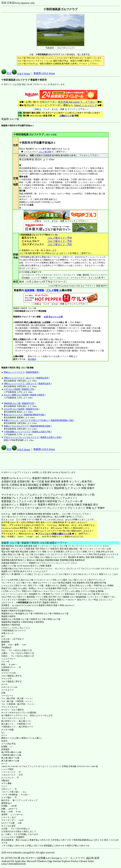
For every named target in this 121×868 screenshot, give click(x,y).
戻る (6, 73)
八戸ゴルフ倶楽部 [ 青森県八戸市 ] (20, 389)
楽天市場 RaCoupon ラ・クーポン (76, 102)
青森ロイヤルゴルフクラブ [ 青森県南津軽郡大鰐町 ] (28, 426)
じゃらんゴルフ (40, 571)
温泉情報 (29, 290)
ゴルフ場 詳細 (45, 152)
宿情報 (40, 290)
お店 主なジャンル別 (53, 317)
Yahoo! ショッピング (85, 105)
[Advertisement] (60, 461)
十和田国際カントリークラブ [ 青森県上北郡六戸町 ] (28, 432)
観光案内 (32, 359)
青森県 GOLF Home (44, 73)
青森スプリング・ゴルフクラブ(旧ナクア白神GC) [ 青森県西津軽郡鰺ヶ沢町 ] (39, 420)
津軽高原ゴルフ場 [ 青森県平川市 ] (20, 403)
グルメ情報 (52, 290)
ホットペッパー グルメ (67, 563)
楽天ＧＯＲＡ (26, 571)
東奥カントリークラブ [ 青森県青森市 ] (22, 372)
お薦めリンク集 (67, 116)
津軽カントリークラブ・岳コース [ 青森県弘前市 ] (27, 378)
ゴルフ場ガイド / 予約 (60, 238)
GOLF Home (21, 74)
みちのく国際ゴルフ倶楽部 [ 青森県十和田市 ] (25, 395)
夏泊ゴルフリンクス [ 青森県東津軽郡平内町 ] (25, 415)
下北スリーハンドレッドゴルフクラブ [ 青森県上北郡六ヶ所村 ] (33, 437)
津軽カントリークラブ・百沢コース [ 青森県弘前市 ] (28, 384)
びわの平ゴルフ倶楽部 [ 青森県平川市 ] (22, 409)
